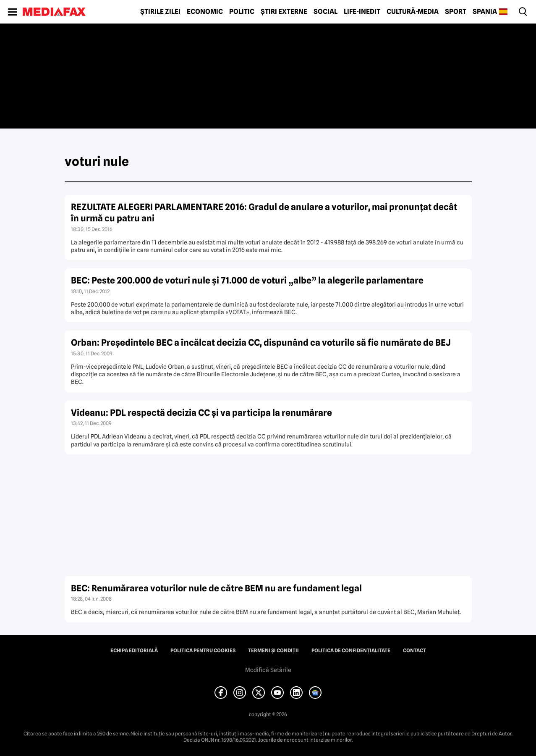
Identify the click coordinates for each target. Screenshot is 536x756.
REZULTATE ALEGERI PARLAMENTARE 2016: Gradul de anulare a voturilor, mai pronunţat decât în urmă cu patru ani (264, 213)
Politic (242, 12)
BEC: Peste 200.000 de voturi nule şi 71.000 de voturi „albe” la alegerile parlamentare (247, 280)
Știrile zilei (160, 12)
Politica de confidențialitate (351, 651)
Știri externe (284, 12)
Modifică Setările (268, 670)
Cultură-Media (413, 12)
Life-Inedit (362, 12)
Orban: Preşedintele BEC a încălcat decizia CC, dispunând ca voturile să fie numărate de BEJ (261, 343)
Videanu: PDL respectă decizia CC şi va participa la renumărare (201, 413)
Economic (205, 12)
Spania (485, 12)
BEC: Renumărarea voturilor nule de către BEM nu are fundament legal (216, 588)
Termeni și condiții (273, 651)
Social (326, 12)
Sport (456, 12)
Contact (414, 651)
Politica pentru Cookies (203, 651)
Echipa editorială (134, 651)
